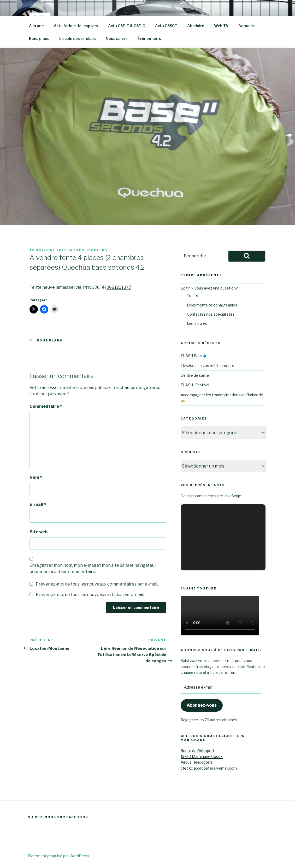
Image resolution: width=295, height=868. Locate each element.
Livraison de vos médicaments (207, 366)
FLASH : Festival (195, 385)
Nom (36, 477)
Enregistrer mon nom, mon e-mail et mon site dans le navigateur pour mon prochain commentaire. (93, 568)
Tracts (193, 296)
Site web (39, 532)
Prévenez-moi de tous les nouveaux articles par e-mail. (90, 595)
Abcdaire (196, 26)
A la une (36, 26)
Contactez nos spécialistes (211, 314)
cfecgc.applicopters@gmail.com (209, 768)
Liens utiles (197, 323)
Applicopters (92, 250)
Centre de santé (195, 375)
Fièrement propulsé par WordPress (59, 856)
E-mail (38, 504)
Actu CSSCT (166, 26)
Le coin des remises (78, 39)
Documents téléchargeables (212, 305)
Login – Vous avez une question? (209, 288)
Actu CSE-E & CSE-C (127, 26)
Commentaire (46, 406)
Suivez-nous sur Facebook (58, 817)
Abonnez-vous (202, 705)
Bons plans (39, 39)
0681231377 (119, 287)
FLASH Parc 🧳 (194, 356)
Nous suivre (117, 39)
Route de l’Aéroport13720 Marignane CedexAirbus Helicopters (202, 757)
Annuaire (247, 26)
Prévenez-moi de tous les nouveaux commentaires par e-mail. (97, 584)
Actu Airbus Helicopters (76, 26)
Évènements (149, 39)
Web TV (221, 26)
